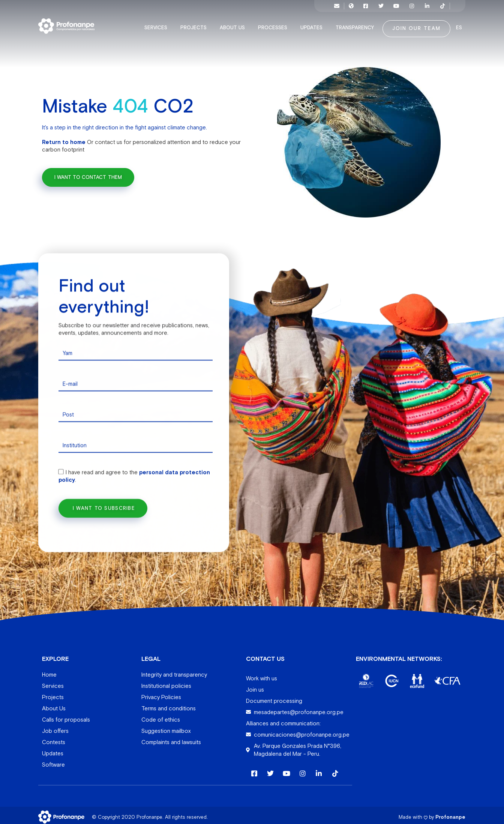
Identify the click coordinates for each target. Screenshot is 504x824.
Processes (274, 24)
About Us (234, 24)
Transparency (357, 24)
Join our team (416, 25)
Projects (195, 24)
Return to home (64, 138)
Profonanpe (450, 813)
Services (158, 24)
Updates (313, 24)
